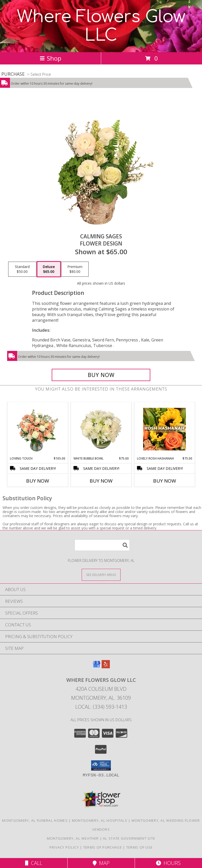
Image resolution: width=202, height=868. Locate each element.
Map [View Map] (101, 863)
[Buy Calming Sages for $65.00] (101, 375)
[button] (101, 765)
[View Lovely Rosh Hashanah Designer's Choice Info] (164, 429)
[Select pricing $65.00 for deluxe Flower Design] (49, 269)
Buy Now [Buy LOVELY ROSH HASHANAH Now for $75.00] (165, 481)
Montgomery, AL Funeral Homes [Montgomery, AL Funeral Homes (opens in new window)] (35, 820)
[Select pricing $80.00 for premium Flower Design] (75, 269)
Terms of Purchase (103, 847)
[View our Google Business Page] (97, 667)
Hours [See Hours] (168, 863)
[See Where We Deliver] (101, 575)
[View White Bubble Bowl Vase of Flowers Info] (101, 429)
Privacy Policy (64, 847)
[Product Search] (102, 545)
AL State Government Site (129, 838)
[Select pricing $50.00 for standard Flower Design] (22, 269)
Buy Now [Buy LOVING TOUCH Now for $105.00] (38, 481)
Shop (50, 58)
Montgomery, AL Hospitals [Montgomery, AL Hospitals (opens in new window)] (100, 820)
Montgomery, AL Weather (73, 838)
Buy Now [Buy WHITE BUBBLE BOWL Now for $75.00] (101, 481)
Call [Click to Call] (34, 863)
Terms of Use (140, 847)
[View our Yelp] (106, 667)
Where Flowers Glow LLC (101, 26)
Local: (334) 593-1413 (101, 707)
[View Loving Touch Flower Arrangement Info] (38, 429)
